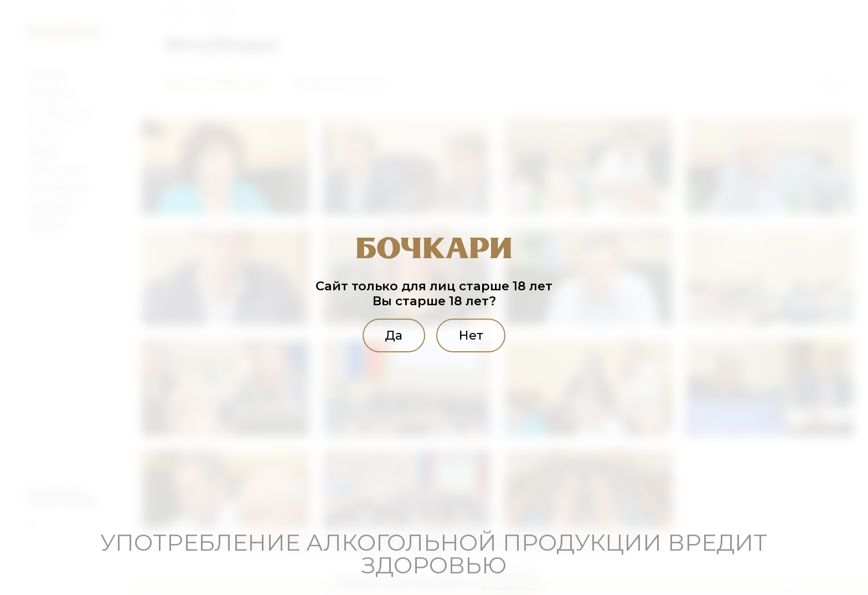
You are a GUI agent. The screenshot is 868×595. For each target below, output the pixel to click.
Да (393, 335)
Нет (472, 335)
